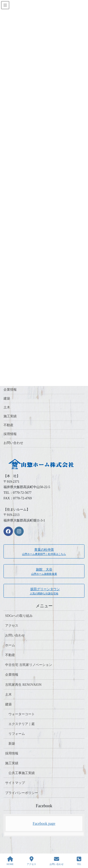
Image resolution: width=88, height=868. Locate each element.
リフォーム (17, 734)
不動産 (8, 425)
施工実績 (10, 416)
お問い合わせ (13, 443)
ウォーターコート (22, 714)
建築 (7, 398)
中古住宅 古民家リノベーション (29, 665)
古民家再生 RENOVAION (23, 685)
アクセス (12, 626)
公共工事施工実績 (22, 773)
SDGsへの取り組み (19, 616)
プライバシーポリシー (22, 793)
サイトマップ (15, 783)
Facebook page (44, 823)
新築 (12, 744)
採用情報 (10, 434)
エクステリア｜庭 (22, 724)
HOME (10, 861)
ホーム (10, 645)
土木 (7, 407)
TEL (79, 861)
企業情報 (10, 390)
